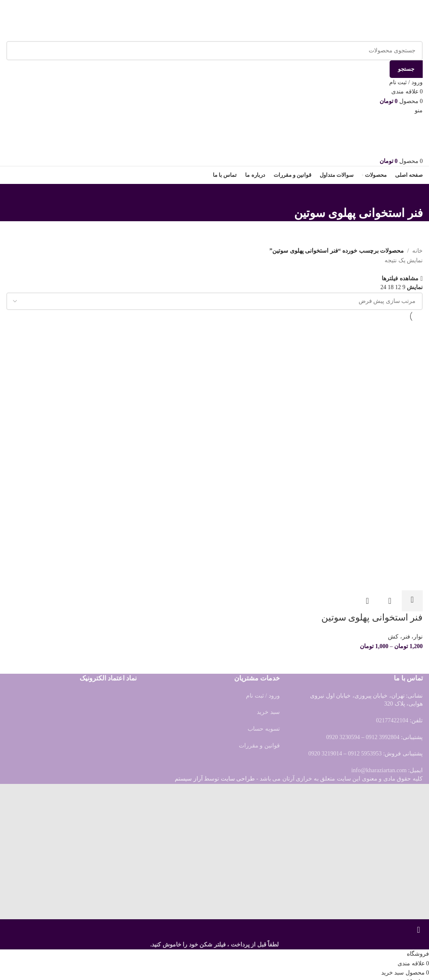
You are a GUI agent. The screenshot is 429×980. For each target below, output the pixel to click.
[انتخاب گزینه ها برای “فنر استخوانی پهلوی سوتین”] (412, 600)
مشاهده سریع (390, 600)
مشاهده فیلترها (400, 278)
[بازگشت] (412, 194)
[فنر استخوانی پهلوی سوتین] (356, 389)
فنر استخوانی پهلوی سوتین (372, 616)
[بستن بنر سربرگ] (419, 930)
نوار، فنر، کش (405, 636)
